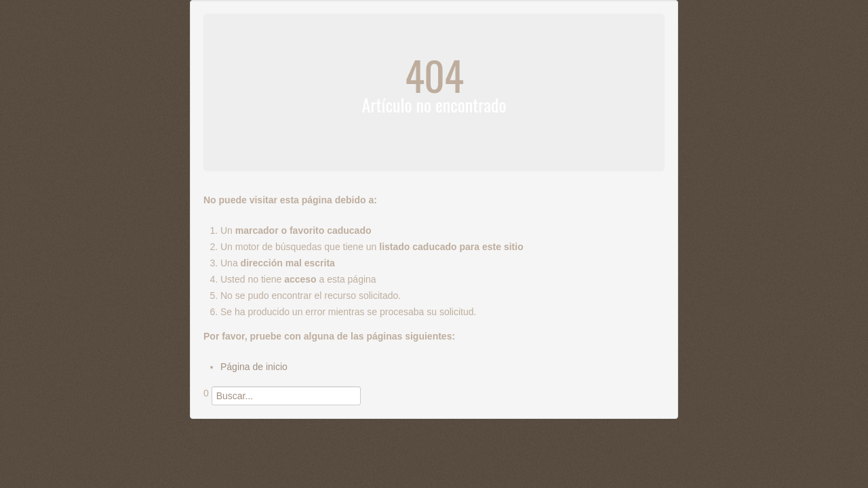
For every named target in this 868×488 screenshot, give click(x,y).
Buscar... (204, 406)
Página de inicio (254, 367)
